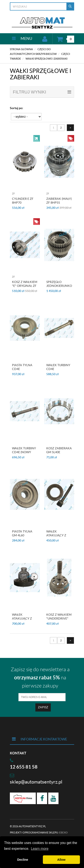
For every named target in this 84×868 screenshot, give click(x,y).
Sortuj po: (16, 108)
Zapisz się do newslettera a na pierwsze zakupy (40, 678)
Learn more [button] (40, 849)
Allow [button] (61, 860)
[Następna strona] (70, 128)
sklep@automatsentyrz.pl (36, 782)
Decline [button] (23, 860)
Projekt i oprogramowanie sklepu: (39, 833)
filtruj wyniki (42, 92)
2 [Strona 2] (61, 128)
